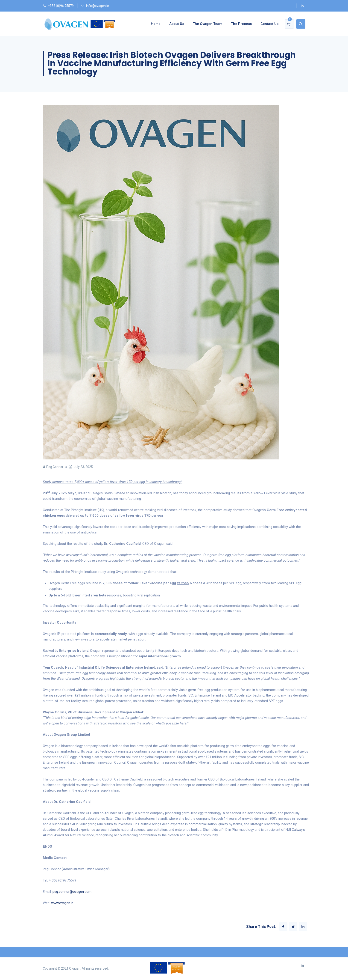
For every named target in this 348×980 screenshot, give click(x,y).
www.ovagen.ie (62, 903)
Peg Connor (55, 467)
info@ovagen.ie (98, 6)
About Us (177, 24)
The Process (241, 24)
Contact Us (269, 24)
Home (156, 24)
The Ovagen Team (208, 24)
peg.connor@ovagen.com (72, 892)
